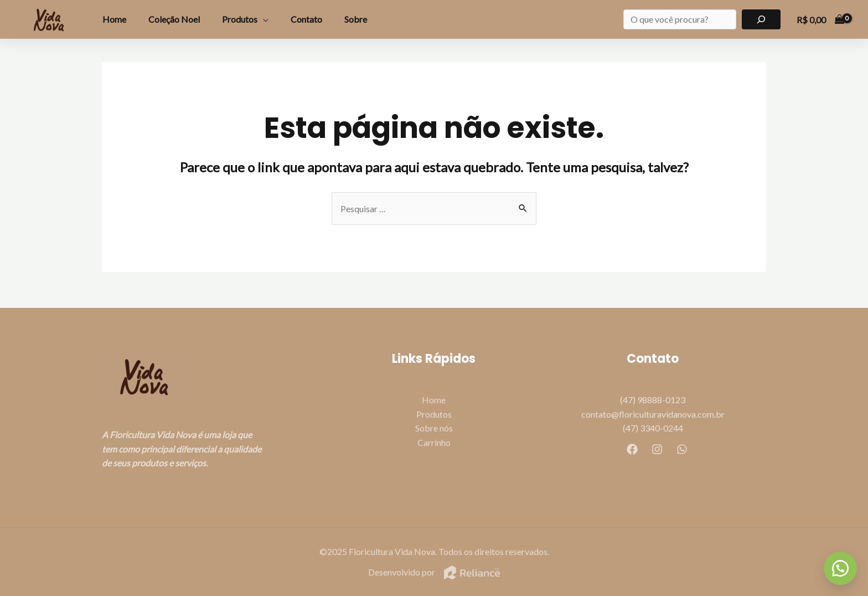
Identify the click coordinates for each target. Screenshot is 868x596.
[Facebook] (632, 449)
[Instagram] (657, 449)
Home (114, 19)
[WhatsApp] (682, 449)
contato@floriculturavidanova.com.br (653, 414)
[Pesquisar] (761, 20)
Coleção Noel (174, 19)
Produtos (240, 19)
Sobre (356, 19)
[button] (840, 568)
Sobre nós (434, 428)
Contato (306, 19)
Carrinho (434, 442)
